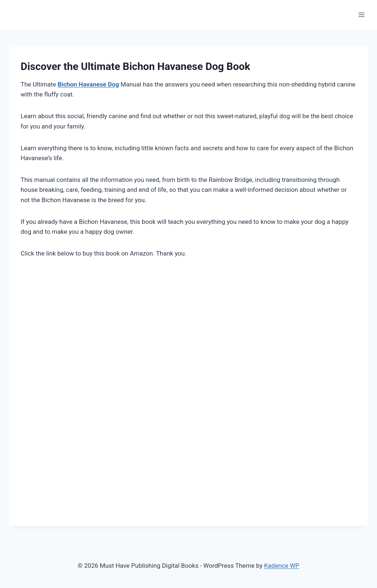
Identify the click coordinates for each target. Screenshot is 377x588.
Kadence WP (282, 566)
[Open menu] (361, 15)
